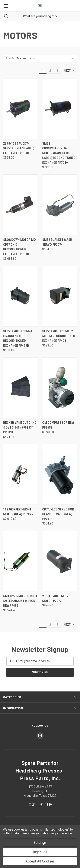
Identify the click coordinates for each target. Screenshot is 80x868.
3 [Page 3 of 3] (57, 71)
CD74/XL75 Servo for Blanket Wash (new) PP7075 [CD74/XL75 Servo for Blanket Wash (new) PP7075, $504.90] (58, 514)
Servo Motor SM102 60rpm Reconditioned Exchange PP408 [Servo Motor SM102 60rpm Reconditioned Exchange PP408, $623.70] (59, 336)
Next (69, 71)
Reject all (40, 852)
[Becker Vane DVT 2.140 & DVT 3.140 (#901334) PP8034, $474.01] (20, 388)
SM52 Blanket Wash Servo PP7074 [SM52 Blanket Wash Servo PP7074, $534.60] (57, 242)
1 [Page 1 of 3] (43, 71)
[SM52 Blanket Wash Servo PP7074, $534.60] (60, 205)
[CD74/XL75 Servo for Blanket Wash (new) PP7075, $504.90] (60, 474)
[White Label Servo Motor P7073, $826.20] (60, 561)
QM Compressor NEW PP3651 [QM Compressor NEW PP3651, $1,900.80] (58, 425)
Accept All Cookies (40, 861)
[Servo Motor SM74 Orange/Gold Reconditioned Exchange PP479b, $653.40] (20, 296)
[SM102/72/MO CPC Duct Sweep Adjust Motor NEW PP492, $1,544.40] (20, 561)
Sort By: (10, 58)
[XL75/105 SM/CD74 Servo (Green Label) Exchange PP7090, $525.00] (20, 109)
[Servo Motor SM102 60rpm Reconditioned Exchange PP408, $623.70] (60, 296)
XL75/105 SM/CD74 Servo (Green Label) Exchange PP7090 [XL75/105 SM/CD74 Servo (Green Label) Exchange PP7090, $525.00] (19, 148)
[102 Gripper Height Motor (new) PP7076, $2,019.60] (20, 474)
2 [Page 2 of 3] (50, 71)
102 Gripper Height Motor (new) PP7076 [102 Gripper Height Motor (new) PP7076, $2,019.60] (18, 512)
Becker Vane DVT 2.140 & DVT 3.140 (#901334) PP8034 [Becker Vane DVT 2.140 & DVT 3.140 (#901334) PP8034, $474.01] (20, 427)
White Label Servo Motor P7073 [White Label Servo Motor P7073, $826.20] (56, 598)
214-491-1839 (42, 805)
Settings (40, 842)
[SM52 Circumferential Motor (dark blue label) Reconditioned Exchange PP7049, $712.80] (60, 109)
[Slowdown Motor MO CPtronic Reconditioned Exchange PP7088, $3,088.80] (20, 205)
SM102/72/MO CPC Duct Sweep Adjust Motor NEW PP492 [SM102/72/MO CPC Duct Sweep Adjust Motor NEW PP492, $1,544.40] (20, 601)
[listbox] (45, 58)
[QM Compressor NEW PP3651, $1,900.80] (60, 388)
